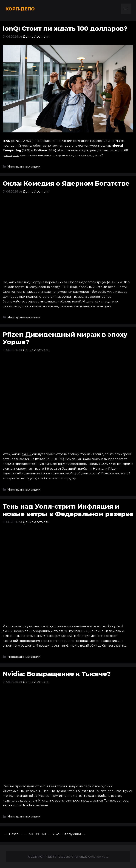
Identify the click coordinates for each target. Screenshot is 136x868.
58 (31, 834)
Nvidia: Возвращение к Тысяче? (57, 674)
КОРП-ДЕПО (20, 9)
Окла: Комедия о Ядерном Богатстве (66, 183)
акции (27, 454)
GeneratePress (98, 857)
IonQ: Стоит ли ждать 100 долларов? (65, 28)
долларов (10, 155)
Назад (12, 834)
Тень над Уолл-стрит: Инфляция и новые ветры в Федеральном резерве (68, 510)
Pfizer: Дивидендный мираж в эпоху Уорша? (65, 338)
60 (44, 834)
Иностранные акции (24, 166)
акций (8, 631)
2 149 (57, 834)
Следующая (74, 834)
